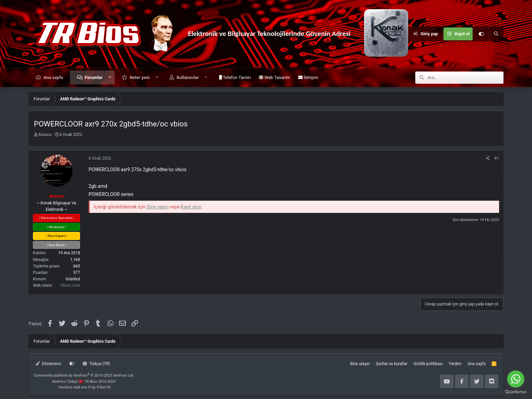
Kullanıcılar (188, 77)
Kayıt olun (191, 207)
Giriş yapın (158, 207)
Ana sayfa (53, 77)
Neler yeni (140, 77)
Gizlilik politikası (428, 364)
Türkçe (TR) (96, 364)
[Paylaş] (488, 158)
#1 (497, 158)
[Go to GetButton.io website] (516, 392)
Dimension (48, 364)
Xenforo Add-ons (85, 387)
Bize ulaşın (360, 364)
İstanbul (73, 279)
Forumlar (94, 77)
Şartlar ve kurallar (392, 364)
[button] (110, 77)
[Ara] (496, 34)
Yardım (455, 364)
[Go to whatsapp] (516, 379)
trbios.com (71, 285)
